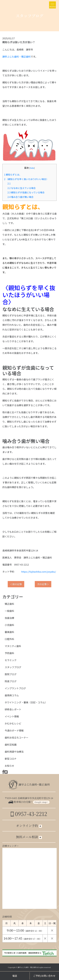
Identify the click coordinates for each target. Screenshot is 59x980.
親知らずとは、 (13, 174)
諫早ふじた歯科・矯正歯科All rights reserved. (34, 967)
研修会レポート (13, 709)
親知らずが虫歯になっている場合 (26, 192)
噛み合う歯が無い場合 (20, 197)
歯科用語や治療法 (14, 752)
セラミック (11, 660)
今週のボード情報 (14, 730)
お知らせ (9, 766)
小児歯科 (9, 625)
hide (32, 168)
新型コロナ (11, 759)
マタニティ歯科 (13, 646)
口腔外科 (9, 639)
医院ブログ (11, 674)
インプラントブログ (15, 688)
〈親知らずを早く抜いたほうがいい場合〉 (26, 179)
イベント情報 (12, 716)
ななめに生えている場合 (21, 188)
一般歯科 (9, 611)
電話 (15, 976)
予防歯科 (9, 653)
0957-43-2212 (29, 814)
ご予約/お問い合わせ (44, 976)
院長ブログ (11, 681)
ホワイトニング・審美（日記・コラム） (26, 702)
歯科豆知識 (11, 745)
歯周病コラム (12, 695)
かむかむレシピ (13, 723)
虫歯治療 (9, 618)
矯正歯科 (9, 604)
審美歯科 (9, 632)
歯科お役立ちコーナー (17, 738)
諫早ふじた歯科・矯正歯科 (17, 57)
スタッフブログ (13, 667)
